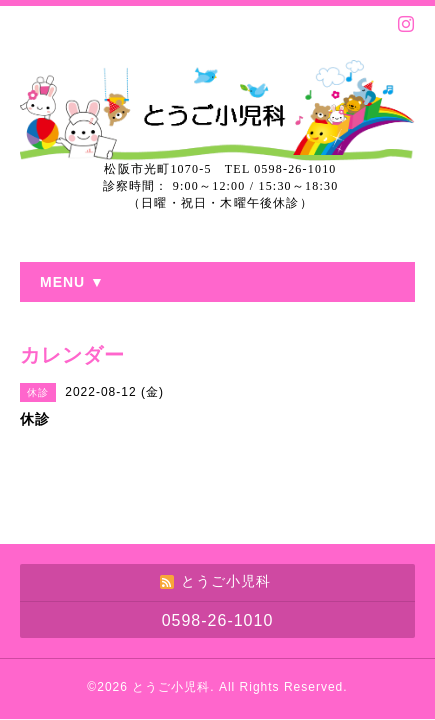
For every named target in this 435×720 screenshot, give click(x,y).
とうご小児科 (171, 687)
